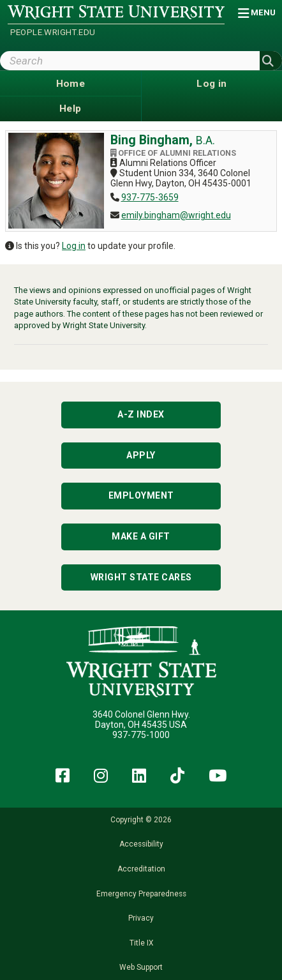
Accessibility (141, 844)
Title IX (141, 943)
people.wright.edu (53, 32)
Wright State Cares (141, 577)
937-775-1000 (141, 735)
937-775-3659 (150, 197)
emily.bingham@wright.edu (176, 215)
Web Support (141, 967)
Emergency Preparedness (141, 894)
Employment (141, 495)
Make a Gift (141, 536)
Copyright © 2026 (141, 820)
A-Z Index (141, 414)
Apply (141, 455)
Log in (74, 246)
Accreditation (141, 869)
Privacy (141, 918)
